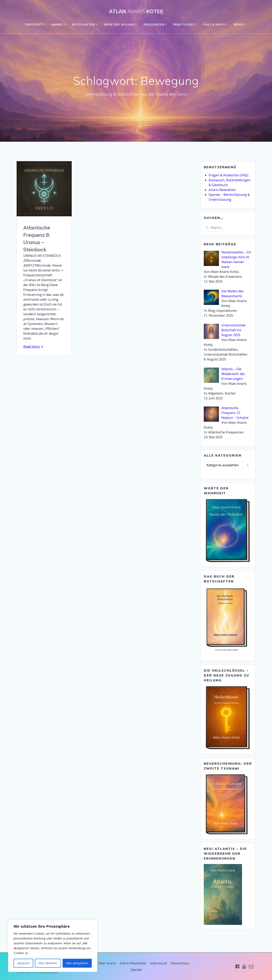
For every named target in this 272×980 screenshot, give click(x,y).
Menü (239, 24)
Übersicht (34, 24)
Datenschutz (180, 963)
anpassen (23, 963)
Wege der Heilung (119, 24)
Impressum (159, 963)
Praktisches (184, 24)
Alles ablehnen (48, 963)
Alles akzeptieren (77, 963)
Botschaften (84, 24)
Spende (136, 970)
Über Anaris (107, 963)
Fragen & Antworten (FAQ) (228, 175)
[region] (53, 946)
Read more (31, 346)
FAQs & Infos (214, 24)
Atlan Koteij (136, 11)
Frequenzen (154, 24)
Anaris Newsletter (222, 190)
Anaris (57, 24)
